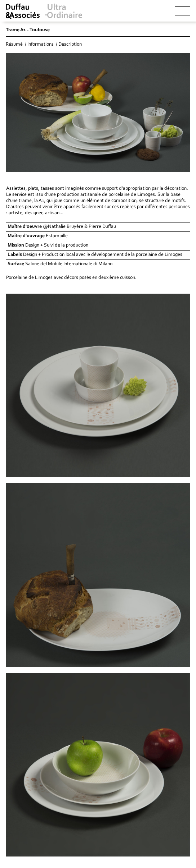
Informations (41, 45)
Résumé (14, 45)
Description (70, 45)
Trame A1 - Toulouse (28, 30)
